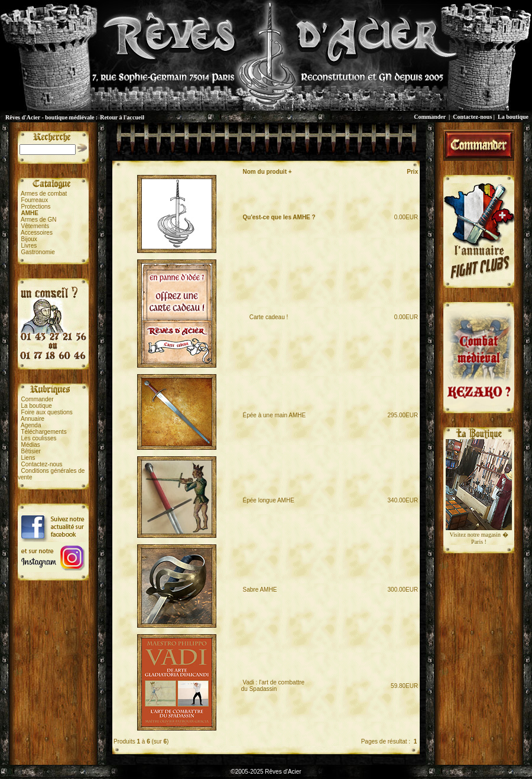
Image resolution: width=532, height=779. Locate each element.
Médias (31, 445)
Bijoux (29, 239)
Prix (412, 172)
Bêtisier (31, 451)
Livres (29, 246)
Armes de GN (39, 220)
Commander (430, 117)
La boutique (513, 117)
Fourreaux (35, 200)
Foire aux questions (47, 412)
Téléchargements (43, 432)
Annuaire (33, 419)
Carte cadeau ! (266, 317)
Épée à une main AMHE (275, 415)
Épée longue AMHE (269, 500)
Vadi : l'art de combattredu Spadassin (273, 686)
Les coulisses (39, 438)
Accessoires (37, 233)
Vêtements (35, 226)
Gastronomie (38, 252)
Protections (36, 207)
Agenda (31, 425)
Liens (28, 458)
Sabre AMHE (260, 590)
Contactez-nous (472, 117)
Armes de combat (44, 194)
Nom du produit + (267, 172)
